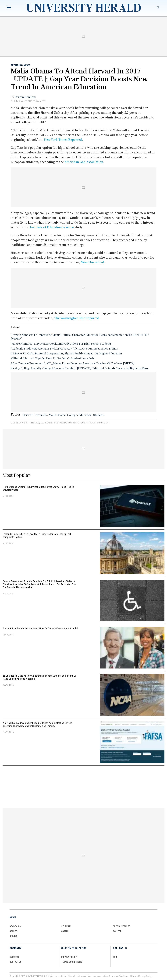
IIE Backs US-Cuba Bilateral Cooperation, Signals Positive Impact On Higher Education (66, 353)
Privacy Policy (145, 976)
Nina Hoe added (92, 262)
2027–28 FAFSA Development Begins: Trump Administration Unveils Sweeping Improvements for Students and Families (37, 724)
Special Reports (122, 926)
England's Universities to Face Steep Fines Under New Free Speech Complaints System (37, 536)
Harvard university (35, 415)
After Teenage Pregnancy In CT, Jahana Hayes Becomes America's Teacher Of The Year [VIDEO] (72, 363)
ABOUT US (14, 957)
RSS (115, 957)
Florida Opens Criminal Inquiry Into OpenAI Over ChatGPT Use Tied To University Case (38, 488)
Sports (13, 931)
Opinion (14, 936)
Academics (15, 926)
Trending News (21, 65)
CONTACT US (16, 962)
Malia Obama (57, 415)
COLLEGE (117, 931)
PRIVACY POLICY (69, 957)
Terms (112, 976)
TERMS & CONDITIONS (72, 962)
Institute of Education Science (52, 227)
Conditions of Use (127, 976)
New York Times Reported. (63, 140)
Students (99, 415)
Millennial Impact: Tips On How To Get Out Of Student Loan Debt (53, 358)
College (72, 415)
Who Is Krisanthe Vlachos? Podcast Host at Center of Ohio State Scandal (40, 629)
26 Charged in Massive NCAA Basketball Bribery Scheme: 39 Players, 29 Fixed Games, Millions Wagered (39, 677)
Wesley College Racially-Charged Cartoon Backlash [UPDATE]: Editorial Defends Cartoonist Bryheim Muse (80, 368)
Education (85, 415)
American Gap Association (84, 162)
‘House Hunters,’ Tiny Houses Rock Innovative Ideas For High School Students (61, 343)
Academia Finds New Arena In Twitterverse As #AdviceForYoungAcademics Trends (64, 348)
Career (65, 931)
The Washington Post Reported (77, 318)
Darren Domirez (25, 97)
